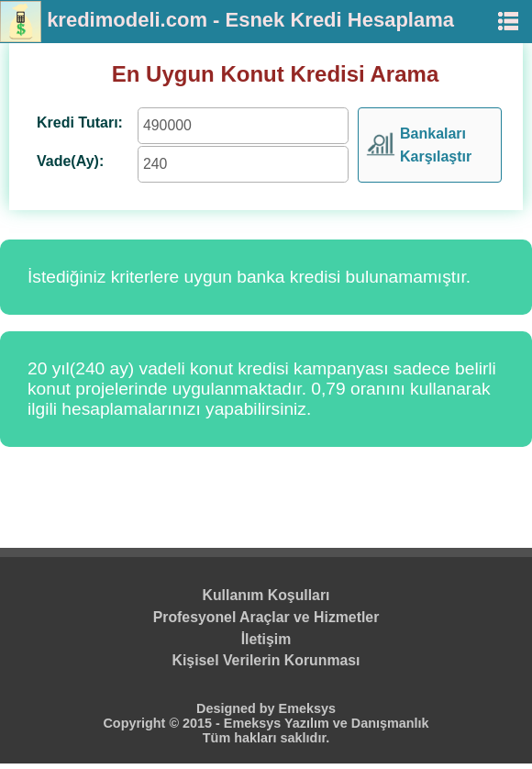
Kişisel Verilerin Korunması (266, 660)
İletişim (266, 639)
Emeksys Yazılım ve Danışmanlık (327, 723)
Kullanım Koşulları (266, 595)
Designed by (238, 708)
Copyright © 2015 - (163, 723)
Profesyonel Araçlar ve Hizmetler (266, 617)
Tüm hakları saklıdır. (266, 738)
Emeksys (307, 708)
